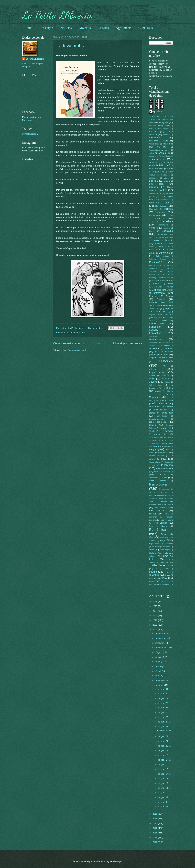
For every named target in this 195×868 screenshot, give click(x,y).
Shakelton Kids (155, 553)
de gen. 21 (163, 741)
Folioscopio (154, 336)
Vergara (162, 578)
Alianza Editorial (155, 126)
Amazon (166, 135)
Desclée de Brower (165, 237)
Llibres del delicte (158, 422)
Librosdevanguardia (157, 419)
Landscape (162, 404)
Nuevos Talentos (156, 456)
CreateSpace (163, 225)
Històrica (166, 361)
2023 (155, 616)
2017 (155, 823)
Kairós (167, 382)
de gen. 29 (163, 698)
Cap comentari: (96, 328)
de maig (159, 666)
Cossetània (166, 221)
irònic (152, 379)
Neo (167, 450)
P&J (164, 459)
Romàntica (157, 529)
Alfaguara (164, 122)
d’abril (158, 671)
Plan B (159, 468)
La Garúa (157, 391)
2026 (155, 601)
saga (163, 540)
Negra (153, 449)
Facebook (27, 120)
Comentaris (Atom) (77, 350)
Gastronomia (155, 339)
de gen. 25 (163, 717)
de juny (159, 662)
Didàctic (169, 240)
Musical (156, 446)
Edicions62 (156, 262)
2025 (155, 606)
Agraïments (123, 28)
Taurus (167, 559)
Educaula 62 (157, 284)
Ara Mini (162, 147)
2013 (155, 842)
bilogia (167, 181)
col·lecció (168, 209)
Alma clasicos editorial (159, 129)
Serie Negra (165, 550)
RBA (171, 504)
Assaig (162, 153)
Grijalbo (153, 348)
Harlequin (169, 352)
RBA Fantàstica (162, 508)
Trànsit (166, 569)
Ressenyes (46, 28)
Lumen (152, 425)
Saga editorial (155, 544)
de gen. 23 (163, 726)
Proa (83, 333)
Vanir (151, 578)
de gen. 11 (163, 788)
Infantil (162, 375)
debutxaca (163, 234)
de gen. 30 (163, 694)
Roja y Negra (158, 526)
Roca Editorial (160, 523)
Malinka (152, 431)
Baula (166, 178)
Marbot (170, 431)
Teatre (152, 562)
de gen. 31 (163, 689)
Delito (152, 237)
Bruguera (157, 197)
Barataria (165, 175)
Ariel (167, 150)
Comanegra (155, 215)
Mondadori (169, 440)
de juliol (159, 657)
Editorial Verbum (159, 281)
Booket (163, 190)
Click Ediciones (162, 206)
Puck (151, 495)
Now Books (163, 453)
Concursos (146, 28)
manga (161, 431)
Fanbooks (155, 327)
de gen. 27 (163, 708)
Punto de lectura (164, 495)
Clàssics (103, 28)
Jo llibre (165, 379)
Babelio (161, 172)
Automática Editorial (157, 156)
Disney (157, 243)
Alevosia (152, 123)
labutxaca (167, 400)
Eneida (170, 290)
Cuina (152, 231)
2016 (155, 828)
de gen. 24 (163, 722)
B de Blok (165, 162)
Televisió (165, 562)
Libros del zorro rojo (161, 413)
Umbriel (156, 575)
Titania (170, 566)
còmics (155, 218)
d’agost (159, 652)
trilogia (153, 572)
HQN (164, 366)
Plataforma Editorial (162, 472)
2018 (155, 819)
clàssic (169, 203)
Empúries (157, 290)
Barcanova (153, 178)
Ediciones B (166, 253)
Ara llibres (168, 144)
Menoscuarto (154, 437)
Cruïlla (167, 228)
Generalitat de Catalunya (159, 342)
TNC (156, 569)
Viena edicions (164, 581)
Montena (155, 443)
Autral (171, 156)
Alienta (167, 126)
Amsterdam (155, 138)
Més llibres (168, 437)
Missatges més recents (68, 343)
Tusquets (169, 572)
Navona (167, 446)
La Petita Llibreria (57, 15)
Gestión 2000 (155, 345)
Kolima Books (156, 385)
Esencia (154, 296)
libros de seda (161, 410)
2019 (155, 814)
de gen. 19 (163, 750)
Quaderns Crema (156, 498)
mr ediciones (167, 443)
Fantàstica (155, 333)
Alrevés (153, 132)
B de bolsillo (157, 165)
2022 (155, 620)
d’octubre (160, 643)
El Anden (169, 284)
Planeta (169, 468)
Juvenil (153, 382)
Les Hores (154, 407)
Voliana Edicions (166, 584)
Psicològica (158, 484)
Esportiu (164, 321)
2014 (155, 837)
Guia (156, 351)
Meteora (156, 440)
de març (159, 676)
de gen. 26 (163, 712)
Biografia (153, 187)
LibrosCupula (162, 416)
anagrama (154, 141)
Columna (160, 212)
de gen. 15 (163, 769)
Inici (29, 28)
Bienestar (154, 181)
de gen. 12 (163, 783)
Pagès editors (155, 462)
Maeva (164, 428)
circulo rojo (154, 203)
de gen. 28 (163, 703)
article (152, 153)
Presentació (154, 478)
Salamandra (168, 544)
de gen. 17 (163, 760)
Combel (170, 215)
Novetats (85, 28)
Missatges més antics (128, 343)
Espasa (169, 296)
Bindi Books (157, 184)
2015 (155, 833)
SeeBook (167, 547)
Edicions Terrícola (158, 259)
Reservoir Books (166, 520)
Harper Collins (161, 354)
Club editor (154, 209)
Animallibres (154, 144)
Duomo (153, 249)
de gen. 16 (163, 764)
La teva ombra (71, 45)
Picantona (167, 465)
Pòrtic (166, 474)
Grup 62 (168, 348)
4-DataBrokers (155, 116)
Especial (161, 299)
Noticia (152, 453)
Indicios (152, 376)
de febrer (160, 680)
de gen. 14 (163, 774)
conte (151, 222)
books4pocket (155, 193)
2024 (155, 611)
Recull (153, 514)
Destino (156, 240)
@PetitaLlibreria (30, 134)
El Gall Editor (157, 287)
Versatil (152, 581)
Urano (167, 575)
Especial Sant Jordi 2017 (161, 315)
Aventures (158, 159)
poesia (152, 474)
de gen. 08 (163, 802)
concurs (165, 218)
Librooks (169, 407)
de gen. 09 (163, 797)
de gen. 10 (163, 793)
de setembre (161, 648)
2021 (155, 625)
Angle (165, 141)
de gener (160, 685)
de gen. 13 (163, 778)
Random (164, 501)
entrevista (159, 293)
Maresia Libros (161, 434)
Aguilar (165, 119)
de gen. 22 (163, 736)
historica (169, 358)
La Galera (168, 388)
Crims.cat (154, 228)
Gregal (167, 345)
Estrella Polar (157, 324)
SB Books (156, 547)
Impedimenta (157, 372)
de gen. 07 (163, 807)
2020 (155, 630)
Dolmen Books (164, 247)
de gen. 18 (163, 755)
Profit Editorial (157, 481)
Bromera (170, 194)
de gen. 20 (163, 746)
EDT (171, 281)
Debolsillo (167, 231)
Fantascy (154, 330)
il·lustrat (154, 369)
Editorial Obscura (165, 278)
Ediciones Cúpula (163, 256)
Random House (156, 505)
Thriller (153, 565)
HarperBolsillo (155, 358)
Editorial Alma (155, 266)
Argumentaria (154, 150)
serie (151, 550)
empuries (169, 287)
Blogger (118, 861)
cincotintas (165, 200)
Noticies (66, 28)
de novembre (162, 638)
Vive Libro (153, 584)
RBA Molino (157, 510)
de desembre (162, 633)
